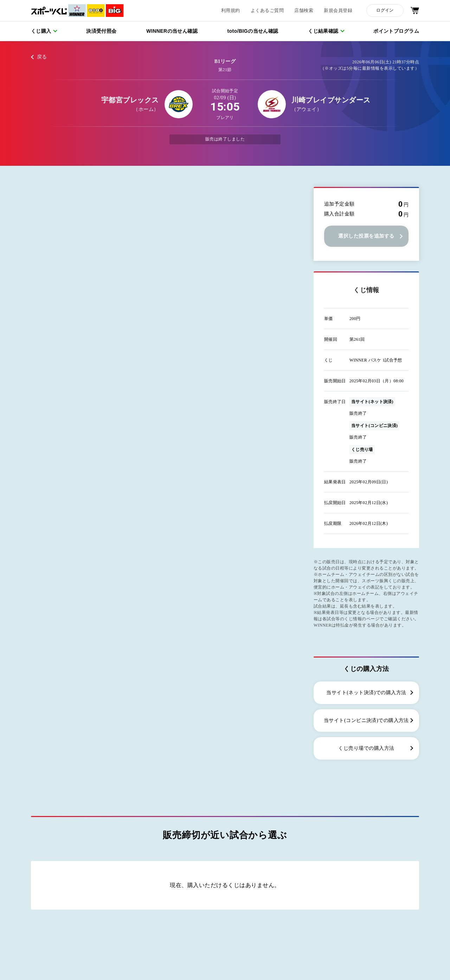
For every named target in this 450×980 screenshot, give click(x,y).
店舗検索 (304, 11)
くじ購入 (41, 31)
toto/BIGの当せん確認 (253, 31)
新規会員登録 (338, 11)
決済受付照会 (101, 31)
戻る (42, 57)
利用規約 (231, 11)
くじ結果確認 (323, 31)
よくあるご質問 (267, 11)
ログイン (385, 10)
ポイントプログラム (396, 31)
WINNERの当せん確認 (172, 31)
